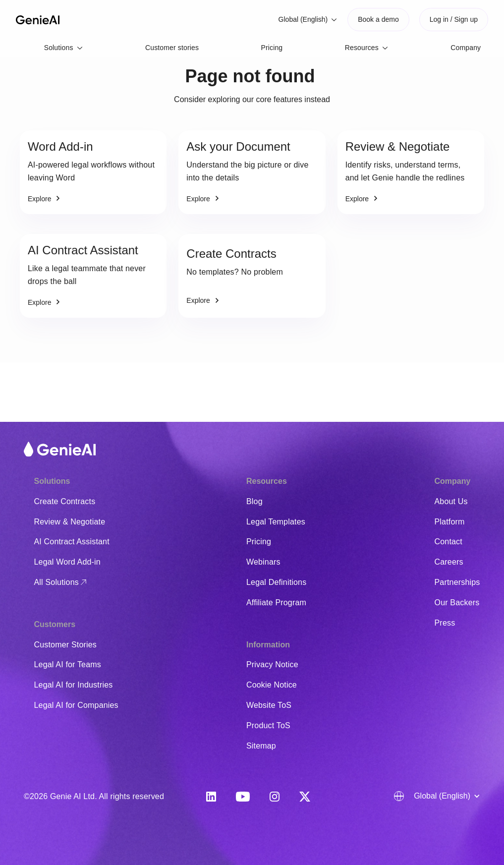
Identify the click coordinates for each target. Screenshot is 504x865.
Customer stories (172, 48)
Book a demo (378, 19)
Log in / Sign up (454, 19)
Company (466, 48)
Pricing (272, 48)
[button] (308, 20)
